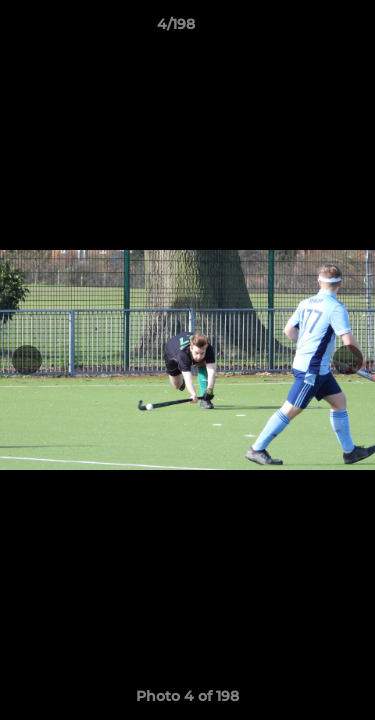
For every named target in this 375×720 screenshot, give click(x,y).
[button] (303, 29)
